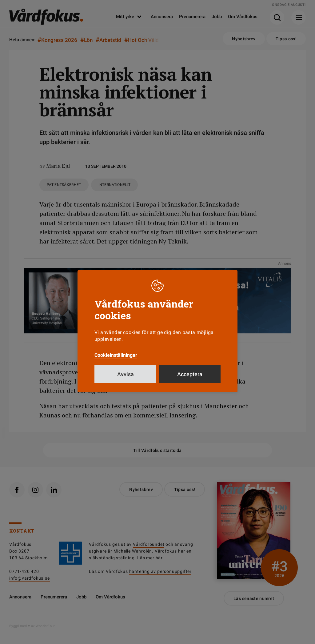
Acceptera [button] (190, 374)
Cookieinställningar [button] (116, 355)
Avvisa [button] (126, 374)
